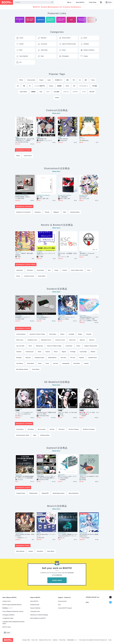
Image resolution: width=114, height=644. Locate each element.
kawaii (49, 80)
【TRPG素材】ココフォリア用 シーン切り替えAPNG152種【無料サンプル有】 (46, 478)
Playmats (82, 358)
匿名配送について (7, 608)
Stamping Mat (66, 364)
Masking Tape (39, 346)
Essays (56, 271)
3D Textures (62, 430)
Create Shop (93, 2)
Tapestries (82, 340)
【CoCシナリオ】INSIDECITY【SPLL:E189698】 (89, 478)
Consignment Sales (8, 618)
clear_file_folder (20, 346)
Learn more (57, 581)
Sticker (67, 86)
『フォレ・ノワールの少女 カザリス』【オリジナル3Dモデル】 (24, 414)
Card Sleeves (20, 364)
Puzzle (40, 364)
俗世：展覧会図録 (63, 197)
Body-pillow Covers (46, 340)
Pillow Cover (72, 340)
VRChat (21, 80)
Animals (57, 98)
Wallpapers (56, 212)
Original (41, 80)
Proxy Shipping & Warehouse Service (13, 611)
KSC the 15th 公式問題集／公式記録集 (67, 254)
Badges (80, 335)
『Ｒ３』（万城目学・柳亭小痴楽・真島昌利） (25, 254)
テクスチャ (75, 92)
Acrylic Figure (18, 316)
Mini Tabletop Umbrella (22, 370)
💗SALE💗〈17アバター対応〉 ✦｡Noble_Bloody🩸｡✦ (89, 414)
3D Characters (19, 410)
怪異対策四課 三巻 (41, 139)
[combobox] (34, 2)
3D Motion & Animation (89, 430)
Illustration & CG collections (22, 196)
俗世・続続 (39, 197)
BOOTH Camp (7, 627)
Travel (89, 271)
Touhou (93, 80)
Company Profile (26, 640)
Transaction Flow (35, 611)
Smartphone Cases (32, 340)
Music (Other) (51, 552)
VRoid (35, 436)
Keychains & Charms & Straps (37, 335)
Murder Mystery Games (59, 494)
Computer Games (21, 494)
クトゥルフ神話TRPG (40, 86)
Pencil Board (77, 364)
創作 (86, 80)
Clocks (47, 364)
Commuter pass (30, 352)
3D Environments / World (23, 436)
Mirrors (56, 352)
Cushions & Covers (60, 340)
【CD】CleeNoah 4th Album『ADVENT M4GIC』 (25, 536)
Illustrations (38, 212)
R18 (74, 86)
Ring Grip (28, 358)
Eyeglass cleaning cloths (91, 346)
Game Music (40, 552)
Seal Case (56, 364)
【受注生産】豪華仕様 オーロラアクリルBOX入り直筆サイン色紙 (89, 318)
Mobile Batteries (52, 358)
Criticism (65, 271)
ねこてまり (82, 139)
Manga (17, 138)
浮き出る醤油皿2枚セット (43, 318)
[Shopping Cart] (101, 2)
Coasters (48, 352)
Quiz (59, 252)
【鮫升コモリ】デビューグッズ (66, 318)
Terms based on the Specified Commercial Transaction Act (93, 640)
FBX (74, 80)
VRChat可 (92, 92)
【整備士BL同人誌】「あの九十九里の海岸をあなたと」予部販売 (25, 140)
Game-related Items (74, 494)
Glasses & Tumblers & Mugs (54, 346)
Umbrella (86, 364)
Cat (80, 80)
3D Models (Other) (45, 436)
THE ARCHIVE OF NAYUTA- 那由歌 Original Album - (89, 536)
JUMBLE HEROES (63, 139)
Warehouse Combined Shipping (39, 615)
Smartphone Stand (39, 358)
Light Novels (18, 252)
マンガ (84, 92)
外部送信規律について (72, 640)
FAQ (59, 605)
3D (30, 86)
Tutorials (47, 212)
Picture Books (40, 271)
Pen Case (73, 358)
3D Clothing (39, 410)
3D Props (52, 430)
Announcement (62, 601)
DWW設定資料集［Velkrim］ (23, 197)
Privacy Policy (62, 640)
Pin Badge (73, 352)
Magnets (64, 352)
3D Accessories (42, 430)
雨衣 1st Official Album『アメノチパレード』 (46, 536)
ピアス (48, 92)
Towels (40, 352)
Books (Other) (42, 276)
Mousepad (19, 358)
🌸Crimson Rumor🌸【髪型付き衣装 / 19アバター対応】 (46, 414)
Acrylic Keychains (21, 335)
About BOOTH (80, 2)
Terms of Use (35, 640)
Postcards (89, 335)
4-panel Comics (28, 156)
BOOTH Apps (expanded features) (12, 605)
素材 (68, 80)
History (18, 276)
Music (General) (19, 534)
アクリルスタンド (84, 86)
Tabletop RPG (19, 476)
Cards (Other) (31, 364)
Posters (78, 346)
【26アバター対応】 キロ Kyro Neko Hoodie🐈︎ (68, 414)
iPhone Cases (20, 340)
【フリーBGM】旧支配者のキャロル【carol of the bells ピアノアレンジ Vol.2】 (68, 536)
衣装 (24, 86)
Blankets (93, 352)
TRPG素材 (95, 86)
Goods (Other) (40, 316)
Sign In (69, 2)
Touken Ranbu (23, 92)
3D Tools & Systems (74, 430)
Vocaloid (39, 534)
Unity (41, 92)
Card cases (63, 358)
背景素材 (33, 92)
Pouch (30, 346)
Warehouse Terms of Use (45, 640)
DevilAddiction (83, 197)
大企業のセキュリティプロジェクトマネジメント (46, 254)
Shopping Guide (35, 605)
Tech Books (39, 252)
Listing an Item (7, 601)
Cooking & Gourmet (29, 276)
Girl (18, 86)
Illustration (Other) (84, 196)
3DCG (65, 212)
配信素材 (59, 86)
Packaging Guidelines (9, 615)
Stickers (62, 335)
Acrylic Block (69, 346)
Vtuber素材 (56, 92)
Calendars (19, 352)
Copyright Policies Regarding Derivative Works (13, 623)
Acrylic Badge (83, 352)
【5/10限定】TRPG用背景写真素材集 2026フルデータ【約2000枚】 (24, 478)
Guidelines (55, 640)
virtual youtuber (31, 80)
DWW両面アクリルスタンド (23, 318)
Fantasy (51, 86)
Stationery (92, 340)
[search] (52, 2)
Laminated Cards (92, 358)
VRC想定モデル (59, 80)
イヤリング (66, 92)
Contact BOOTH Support (65, 608)
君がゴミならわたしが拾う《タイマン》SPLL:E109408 (67, 478)
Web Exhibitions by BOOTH (38, 618)
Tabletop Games (33, 494)
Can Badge (71, 335)
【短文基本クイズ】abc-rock (87, 254)
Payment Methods (35, 608)
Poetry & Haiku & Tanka (77, 271)
